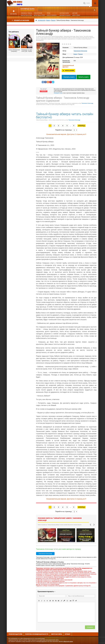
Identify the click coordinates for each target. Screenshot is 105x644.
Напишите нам (58, 93)
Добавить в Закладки (20, 20)
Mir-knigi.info (21, 3)
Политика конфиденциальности (37, 634)
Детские (75, 13)
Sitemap (68, 634)
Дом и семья (76, 15)
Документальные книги (67, 15)
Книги (75, 54)
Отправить (90, 627)
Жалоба (44, 91)
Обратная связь (56, 634)
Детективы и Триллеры (41, 15)
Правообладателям (15, 634)
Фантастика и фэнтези (28, 15)
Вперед (82, 126)
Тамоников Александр (80, 51)
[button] (39, 600)
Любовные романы (27, 13)
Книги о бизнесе (52, 15)
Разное (80, 54)
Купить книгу (83, 77)
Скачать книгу (69, 77)
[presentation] (39, 600)
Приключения (38, 13)
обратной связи (68, 641)
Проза (48, 13)
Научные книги (64, 13)
